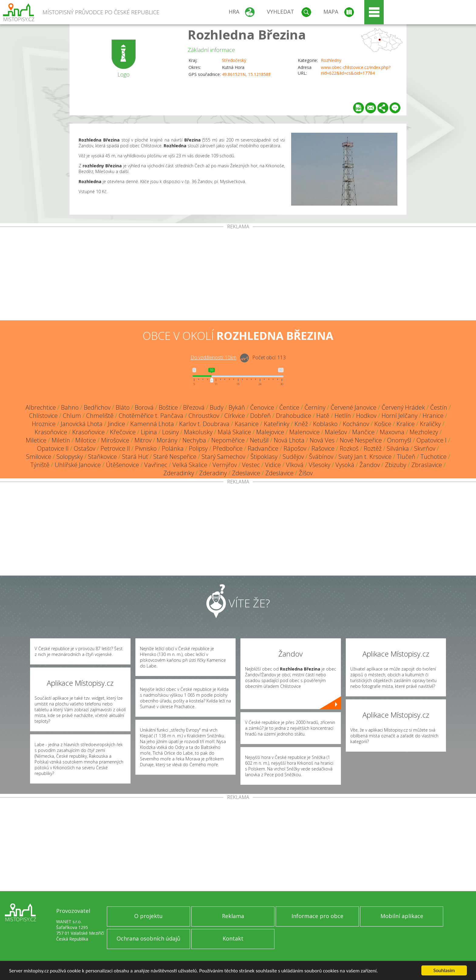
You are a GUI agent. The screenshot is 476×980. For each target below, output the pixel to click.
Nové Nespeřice (361, 440)
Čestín (439, 407)
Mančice (363, 432)
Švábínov (321, 457)
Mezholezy (424, 432)
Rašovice (323, 448)
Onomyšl (399, 440)
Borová (144, 407)
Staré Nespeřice (175, 457)
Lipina (149, 432)
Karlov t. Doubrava (204, 424)
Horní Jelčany (399, 416)
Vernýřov (225, 465)
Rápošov (295, 448)
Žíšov (306, 473)
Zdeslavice (246, 473)
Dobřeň (260, 416)
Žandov (370, 465)
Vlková (295, 465)
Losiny (170, 432)
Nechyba (194, 440)
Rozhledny (331, 60)
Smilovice (39, 457)
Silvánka (398, 448)
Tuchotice (433, 457)
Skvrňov (425, 448)
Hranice (433, 416)
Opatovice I (432, 440)
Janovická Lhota (82, 424)
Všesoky (320, 465)
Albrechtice (41, 407)
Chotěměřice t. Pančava (151, 416)
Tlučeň (406, 457)
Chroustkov (204, 416)
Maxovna (392, 432)
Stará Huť (135, 457)
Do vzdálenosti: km (214, 357)
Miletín (61, 440)
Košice (383, 424)
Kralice (406, 424)
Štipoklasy (264, 457)
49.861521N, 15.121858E (246, 74)
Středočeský (234, 60)
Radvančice (263, 448)
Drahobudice (294, 416)
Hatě (323, 416)
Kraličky (430, 424)
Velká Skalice (190, 465)
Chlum (72, 416)
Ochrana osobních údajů (148, 938)
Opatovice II (53, 448)
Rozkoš (349, 448)
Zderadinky (179, 473)
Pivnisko (146, 448)
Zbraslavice (427, 465)
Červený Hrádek (403, 407)
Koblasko (325, 424)
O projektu (148, 916)
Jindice (116, 424)
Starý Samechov (223, 457)
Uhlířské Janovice (78, 465)
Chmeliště (100, 416)
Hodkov (366, 416)
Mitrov (143, 440)
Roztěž (373, 448)
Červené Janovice (354, 407)
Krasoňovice (51, 432)
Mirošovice (115, 440)
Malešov (336, 432)
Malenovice (304, 432)
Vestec (251, 465)
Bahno (70, 407)
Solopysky (70, 457)
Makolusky (198, 432)
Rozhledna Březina (247, 34)
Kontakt (233, 938)
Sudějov (293, 457)
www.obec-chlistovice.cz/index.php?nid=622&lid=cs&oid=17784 (356, 70)
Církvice (235, 416)
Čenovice (262, 407)
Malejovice (270, 432)
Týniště (40, 465)
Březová (194, 407)
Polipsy (198, 448)
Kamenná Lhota (152, 424)
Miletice (36, 440)
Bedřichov (97, 407)
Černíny (315, 407)
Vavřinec (156, 465)
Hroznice (44, 424)
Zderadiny (213, 473)
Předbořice (228, 448)
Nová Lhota (289, 440)
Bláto (123, 407)
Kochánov (356, 424)
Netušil (259, 440)
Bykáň (237, 407)
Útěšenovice (122, 465)
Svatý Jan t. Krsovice (365, 457)
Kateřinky (277, 424)
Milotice (86, 440)
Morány (167, 440)
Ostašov (85, 448)
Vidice (273, 465)
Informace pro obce (317, 916)
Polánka (173, 448)
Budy (217, 407)
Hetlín (343, 416)
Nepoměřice (228, 440)
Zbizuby (396, 465)
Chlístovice (43, 416)
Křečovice (123, 432)
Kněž (301, 424)
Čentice (289, 407)
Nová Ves (322, 440)
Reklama (233, 916)
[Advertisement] (238, 275)
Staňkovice (102, 457)
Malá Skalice (234, 432)
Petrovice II (115, 448)
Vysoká (345, 465)
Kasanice (247, 424)
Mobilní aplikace (402, 916)
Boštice (168, 407)
